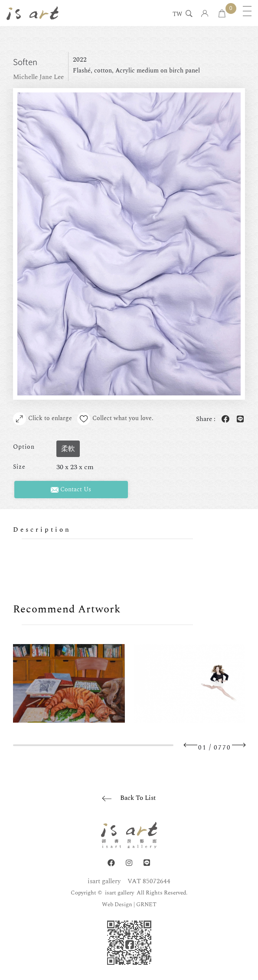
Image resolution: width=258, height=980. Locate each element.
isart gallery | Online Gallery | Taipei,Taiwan (33, 13)
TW (177, 15)
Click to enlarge (42, 419)
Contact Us (71, 489)
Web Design (117, 904)
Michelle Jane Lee (38, 77)
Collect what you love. (115, 419)
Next (238, 745)
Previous (191, 745)
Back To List (138, 798)
